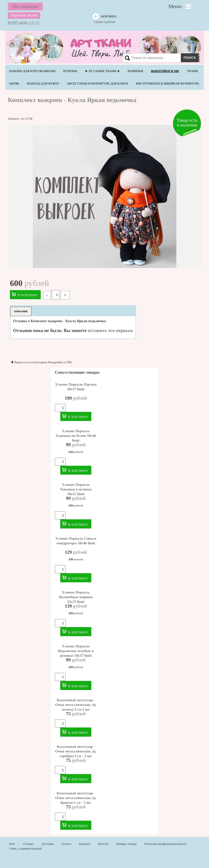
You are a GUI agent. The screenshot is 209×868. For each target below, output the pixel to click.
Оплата (66, 844)
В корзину (28, 295)
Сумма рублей (105, 19)
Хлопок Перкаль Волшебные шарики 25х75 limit (76, 597)
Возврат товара (126, 844)
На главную (25, 7)
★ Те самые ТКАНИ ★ (102, 71)
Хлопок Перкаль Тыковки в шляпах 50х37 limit (76, 489)
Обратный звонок (24, 15)
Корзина (85, 844)
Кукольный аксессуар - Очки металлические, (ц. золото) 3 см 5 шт (76, 705)
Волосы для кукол (43, 84)
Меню (175, 7)
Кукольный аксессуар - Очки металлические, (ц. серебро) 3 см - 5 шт (76, 751)
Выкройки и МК (165, 71)
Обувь (14, 84)
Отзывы (29, 844)
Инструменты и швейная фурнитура (168, 84)
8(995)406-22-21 (24, 23)
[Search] (160, 58)
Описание (21, 311)
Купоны (70, 71)
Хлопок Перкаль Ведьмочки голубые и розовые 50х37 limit (76, 651)
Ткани (192, 71)
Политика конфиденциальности (165, 844)
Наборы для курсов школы (32, 71)
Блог (12, 844)
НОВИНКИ (135, 71)
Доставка (48, 844)
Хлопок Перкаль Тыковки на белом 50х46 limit (76, 436)
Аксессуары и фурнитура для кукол (97, 84)
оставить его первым (110, 330)
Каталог (103, 844)
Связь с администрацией (26, 848)
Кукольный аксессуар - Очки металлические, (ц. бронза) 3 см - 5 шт (76, 798)
